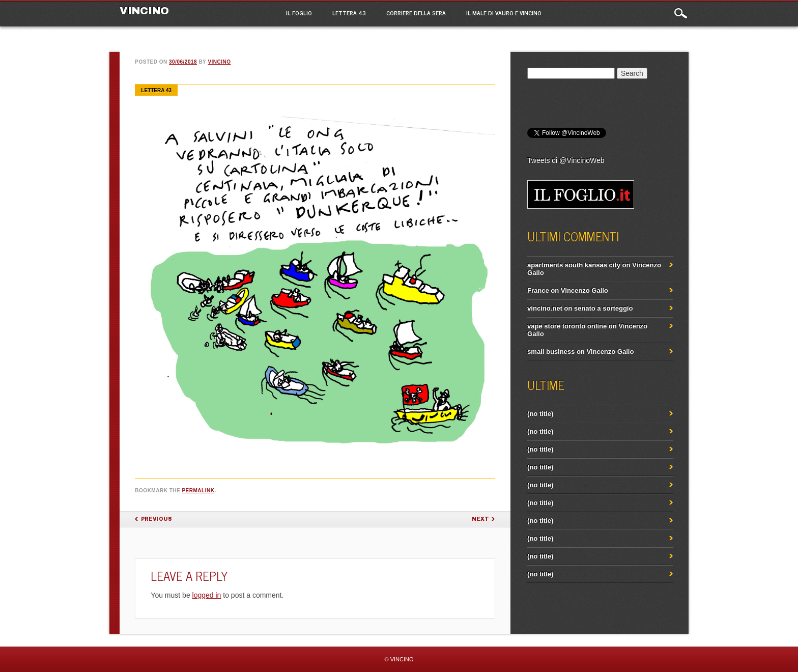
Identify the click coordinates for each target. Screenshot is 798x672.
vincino (219, 62)
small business (551, 352)
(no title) (540, 414)
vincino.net (545, 308)
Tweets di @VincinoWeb (566, 160)
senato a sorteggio (604, 308)
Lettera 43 (349, 13)
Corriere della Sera (416, 13)
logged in (207, 595)
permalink (198, 491)
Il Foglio (299, 13)
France (538, 290)
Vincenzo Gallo (585, 290)
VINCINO (144, 11)
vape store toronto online (567, 326)
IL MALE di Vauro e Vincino (504, 13)
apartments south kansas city (574, 265)
